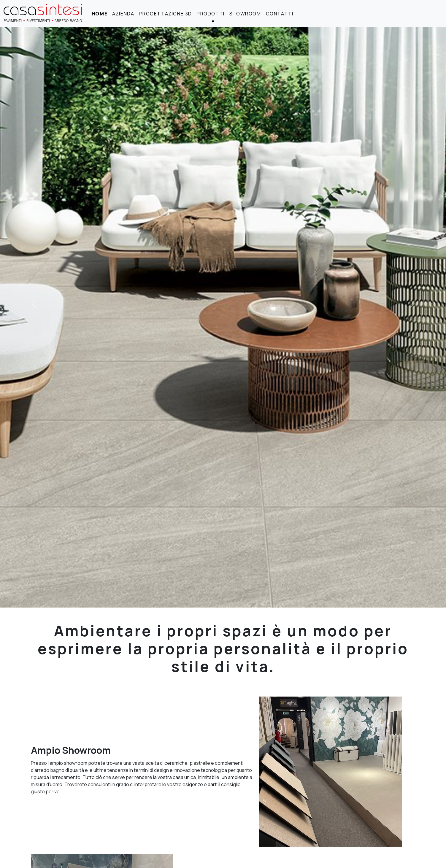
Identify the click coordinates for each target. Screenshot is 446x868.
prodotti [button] (211, 14)
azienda (123, 14)
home (100, 14)
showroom (245, 14)
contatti (280, 14)
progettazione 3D (165, 14)
